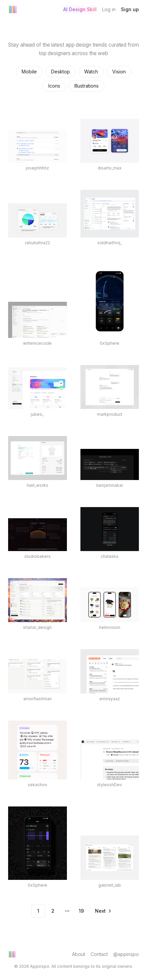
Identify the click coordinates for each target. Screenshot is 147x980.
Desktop (60, 72)
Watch (91, 72)
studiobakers (38, 556)
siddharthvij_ (110, 243)
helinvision (110, 627)
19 (81, 911)
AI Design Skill (80, 9)
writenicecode (37, 343)
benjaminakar (110, 485)
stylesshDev (109, 785)
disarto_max (110, 168)
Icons (54, 86)
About (79, 954)
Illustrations (87, 86)
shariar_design (37, 627)
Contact (99, 954)
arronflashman (38, 699)
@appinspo (126, 954)
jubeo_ (37, 414)
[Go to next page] (103, 911)
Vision (119, 72)
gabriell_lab (110, 885)
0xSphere (109, 343)
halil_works (38, 485)
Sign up (130, 9)
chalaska (109, 556)
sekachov (38, 785)
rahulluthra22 (38, 243)
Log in (109, 9)
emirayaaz (110, 699)
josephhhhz (37, 168)
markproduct (110, 414)
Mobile (29, 72)
